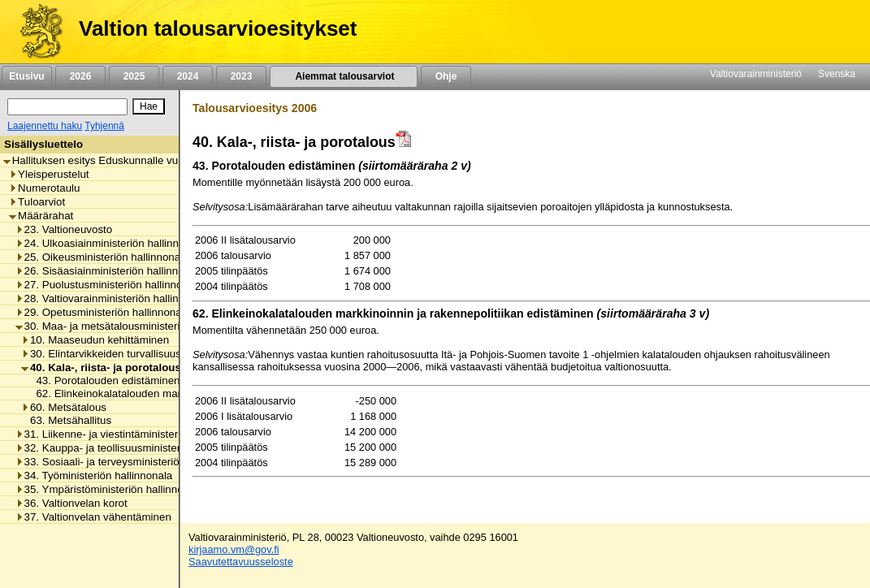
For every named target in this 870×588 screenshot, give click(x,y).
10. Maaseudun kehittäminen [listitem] (95, 340)
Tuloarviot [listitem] (37, 202)
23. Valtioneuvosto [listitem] (64, 229)
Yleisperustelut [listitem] (49, 174)
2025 (134, 76)
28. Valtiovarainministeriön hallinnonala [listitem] (113, 298)
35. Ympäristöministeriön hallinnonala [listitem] (110, 489)
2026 (80, 76)
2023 (241, 76)
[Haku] (67, 107)
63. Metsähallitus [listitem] (66, 420)
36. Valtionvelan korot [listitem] (71, 503)
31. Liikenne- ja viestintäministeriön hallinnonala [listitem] (134, 434)
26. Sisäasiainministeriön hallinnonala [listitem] (110, 271)
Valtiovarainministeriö (756, 74)
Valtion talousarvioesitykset (218, 28)
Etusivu (26, 76)
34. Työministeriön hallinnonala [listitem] (94, 476)
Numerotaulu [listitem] (44, 188)
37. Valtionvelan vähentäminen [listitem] (93, 517)
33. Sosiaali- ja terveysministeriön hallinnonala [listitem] (131, 462)
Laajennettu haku (45, 126)
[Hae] (149, 106)
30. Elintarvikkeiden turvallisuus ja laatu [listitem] (120, 354)
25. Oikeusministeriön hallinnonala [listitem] (102, 257)
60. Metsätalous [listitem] (64, 407)
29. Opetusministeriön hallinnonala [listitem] (103, 312)
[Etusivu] (35, 32)
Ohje (446, 76)
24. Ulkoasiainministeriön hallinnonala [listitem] (110, 243)
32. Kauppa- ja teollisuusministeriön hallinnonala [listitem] (136, 448)
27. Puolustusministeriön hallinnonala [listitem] (109, 285)
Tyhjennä (104, 126)
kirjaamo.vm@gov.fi (234, 549)
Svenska (837, 74)
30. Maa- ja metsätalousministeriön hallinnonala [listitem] (134, 326)
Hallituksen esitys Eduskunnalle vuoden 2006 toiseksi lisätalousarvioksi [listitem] (178, 160)
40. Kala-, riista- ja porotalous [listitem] (101, 367)
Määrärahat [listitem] (41, 216)
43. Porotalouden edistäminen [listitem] (103, 380)
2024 (188, 76)
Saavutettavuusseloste (241, 562)
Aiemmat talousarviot (344, 76)
